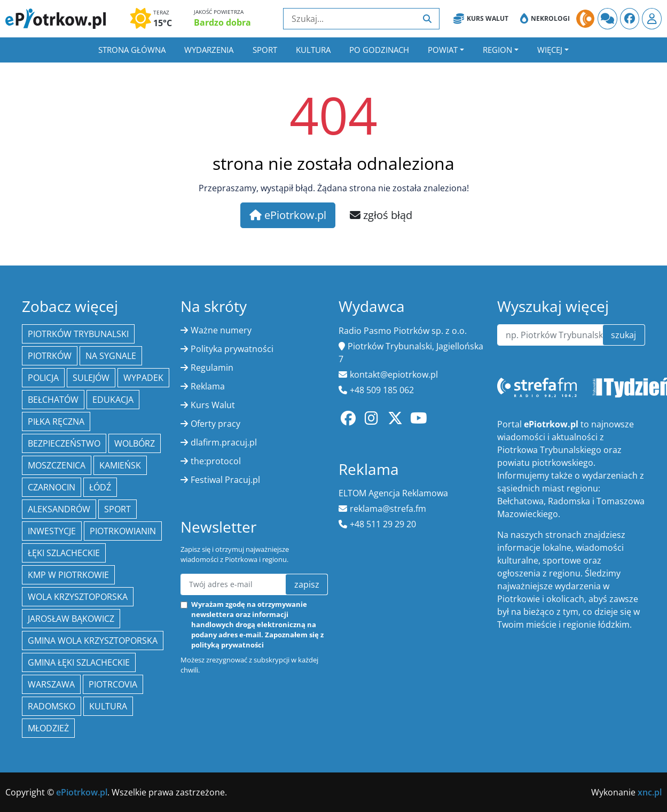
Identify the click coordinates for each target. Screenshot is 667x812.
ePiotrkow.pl (288, 215)
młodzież (48, 728)
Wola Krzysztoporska (78, 597)
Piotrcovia (113, 684)
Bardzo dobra (222, 22)
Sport (265, 50)
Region (497, 50)
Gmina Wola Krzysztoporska (93, 641)
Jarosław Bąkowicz (71, 619)
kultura (108, 706)
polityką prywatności (227, 645)
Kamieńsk (120, 465)
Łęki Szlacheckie (64, 553)
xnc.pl (650, 792)
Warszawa (51, 684)
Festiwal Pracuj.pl (225, 480)
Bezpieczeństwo (64, 443)
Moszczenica (57, 465)
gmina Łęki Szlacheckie (79, 662)
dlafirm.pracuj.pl (224, 442)
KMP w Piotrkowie (68, 575)
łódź (100, 487)
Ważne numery (221, 330)
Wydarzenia (209, 50)
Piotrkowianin (123, 531)
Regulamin (212, 368)
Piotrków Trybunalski (78, 334)
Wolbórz (135, 443)
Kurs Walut (481, 19)
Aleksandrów (59, 509)
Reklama (208, 386)
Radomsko (52, 706)
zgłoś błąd (381, 215)
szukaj (623, 335)
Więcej (550, 50)
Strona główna (132, 50)
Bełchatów (53, 400)
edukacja (113, 400)
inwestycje (52, 531)
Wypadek (143, 378)
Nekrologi (545, 19)
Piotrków (50, 356)
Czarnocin (52, 487)
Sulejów (91, 378)
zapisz (307, 584)
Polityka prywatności (232, 349)
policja (43, 378)
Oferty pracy (215, 424)
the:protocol (216, 461)
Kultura (313, 50)
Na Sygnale (111, 356)
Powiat (443, 50)
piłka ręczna (56, 421)
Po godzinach (379, 50)
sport (117, 509)
